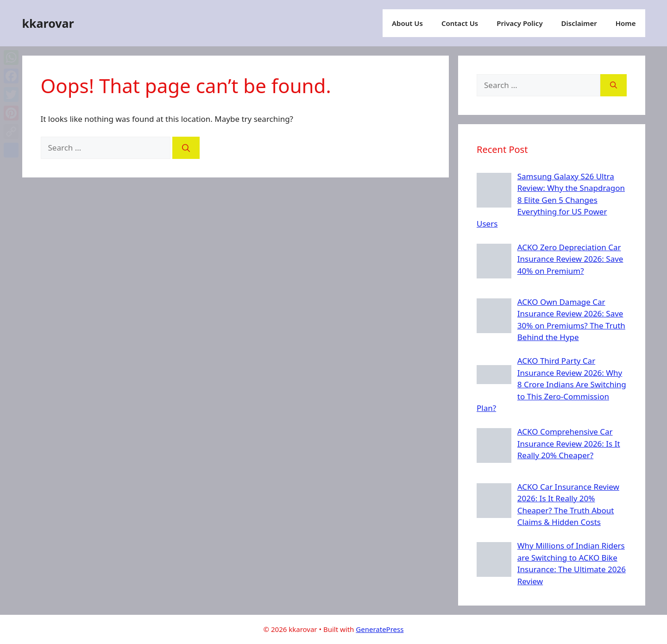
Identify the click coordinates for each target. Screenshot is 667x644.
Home (626, 23)
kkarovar (48, 23)
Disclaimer (579, 23)
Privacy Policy (519, 23)
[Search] (186, 148)
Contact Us (460, 23)
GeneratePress (380, 629)
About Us (407, 23)
